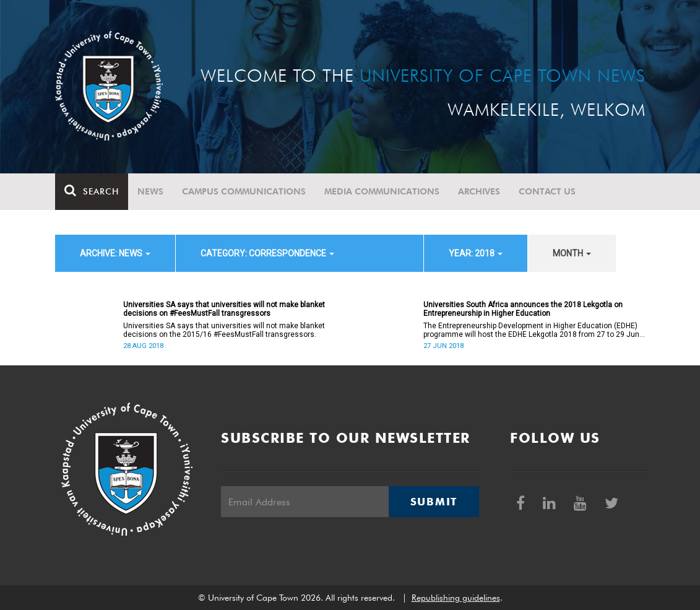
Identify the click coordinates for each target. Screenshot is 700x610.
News (150, 191)
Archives (479, 191)
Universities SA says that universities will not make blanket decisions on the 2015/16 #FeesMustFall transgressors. (224, 330)
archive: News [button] (115, 253)
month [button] (572, 253)
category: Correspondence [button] (267, 253)
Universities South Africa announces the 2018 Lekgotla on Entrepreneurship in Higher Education (523, 309)
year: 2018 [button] (476, 253)
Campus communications (244, 191)
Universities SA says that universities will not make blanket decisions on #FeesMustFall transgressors (224, 309)
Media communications (382, 191)
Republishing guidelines (456, 598)
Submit (434, 502)
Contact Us (547, 191)
